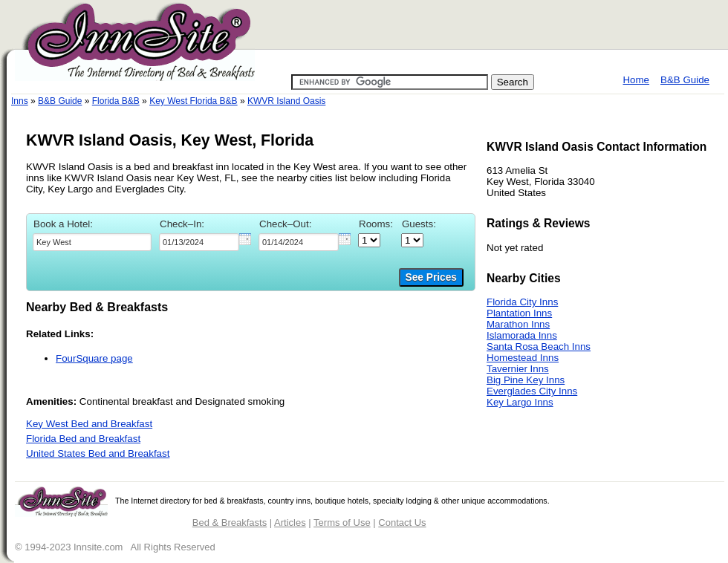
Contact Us (402, 523)
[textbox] (92, 242)
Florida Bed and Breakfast (83, 439)
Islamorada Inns (522, 335)
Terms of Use (342, 523)
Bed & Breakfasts (230, 523)
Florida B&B (116, 101)
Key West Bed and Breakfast (89, 424)
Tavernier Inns (518, 369)
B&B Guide (685, 80)
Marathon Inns (518, 324)
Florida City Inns (522, 302)
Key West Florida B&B (194, 101)
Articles (290, 523)
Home (636, 80)
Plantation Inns (519, 313)
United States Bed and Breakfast (98, 453)
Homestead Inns (523, 358)
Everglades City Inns (532, 391)
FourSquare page (94, 358)
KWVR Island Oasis (286, 101)
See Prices (431, 277)
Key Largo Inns (520, 402)
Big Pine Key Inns (526, 380)
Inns (20, 101)
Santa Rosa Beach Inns (539, 346)
